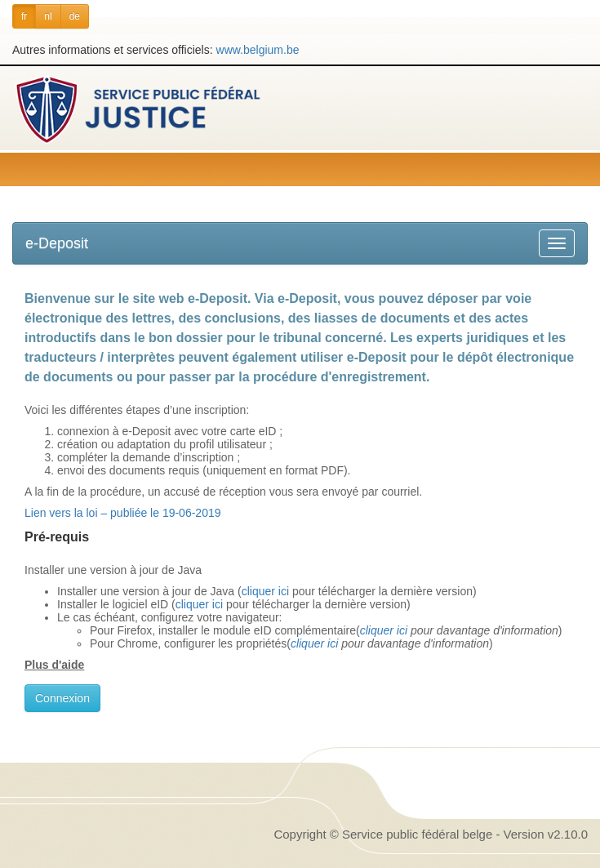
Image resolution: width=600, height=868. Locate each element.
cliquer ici (265, 591)
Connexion (62, 698)
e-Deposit (57, 243)
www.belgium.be (258, 50)
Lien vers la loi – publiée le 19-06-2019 (123, 513)
